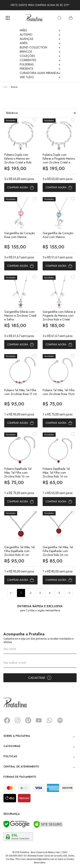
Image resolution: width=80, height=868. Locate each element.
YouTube (39, 720)
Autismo (40, 35)
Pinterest (28, 720)
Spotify (60, 720)
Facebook (7, 720)
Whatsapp (49, 720)
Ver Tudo (40, 77)
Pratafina (34, 18)
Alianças (40, 39)
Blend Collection (40, 47)
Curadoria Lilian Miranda (40, 73)
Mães (40, 30)
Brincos (40, 52)
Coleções (40, 56)
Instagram (18, 720)
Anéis (40, 43)
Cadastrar (40, 678)
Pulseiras (40, 64)
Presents (40, 69)
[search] (59, 18)
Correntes (40, 60)
